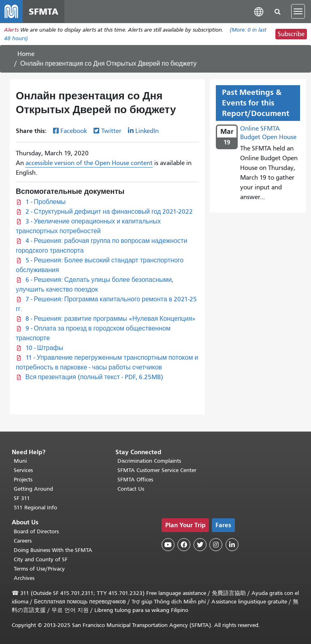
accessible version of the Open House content (89, 163)
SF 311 (22, 498)
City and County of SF (41, 559)
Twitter (111, 131)
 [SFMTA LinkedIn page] (232, 545)
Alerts (11, 30)
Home (26, 54)
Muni (20, 461)
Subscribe (291, 34)
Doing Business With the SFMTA (53, 550)
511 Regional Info (35, 508)
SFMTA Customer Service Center (157, 470)
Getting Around (33, 489)
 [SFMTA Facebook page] (184, 545)
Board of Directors (36, 531)
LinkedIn (147, 131)
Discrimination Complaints (149, 461)
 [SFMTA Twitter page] (200, 545)
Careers (23, 541)
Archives (24, 578)
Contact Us (131, 489)
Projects (23, 480)
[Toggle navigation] (298, 11)
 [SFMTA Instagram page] (216, 545)
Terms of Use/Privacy (39, 569)
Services (23, 470)
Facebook (74, 131)
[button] (259, 11)
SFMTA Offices (135, 480)
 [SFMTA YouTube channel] (168, 545)
